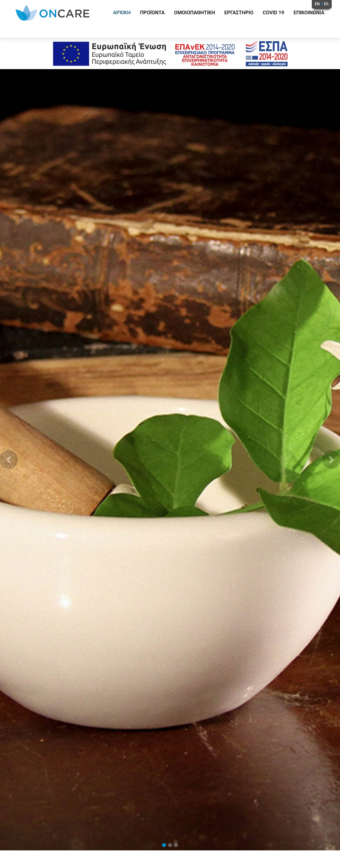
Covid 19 (273, 13)
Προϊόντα (152, 13)
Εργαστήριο (239, 13)
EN (317, 4)
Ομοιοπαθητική (195, 13)
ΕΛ (326, 4)
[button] (8, 460)
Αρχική (122, 13)
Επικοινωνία (309, 13)
